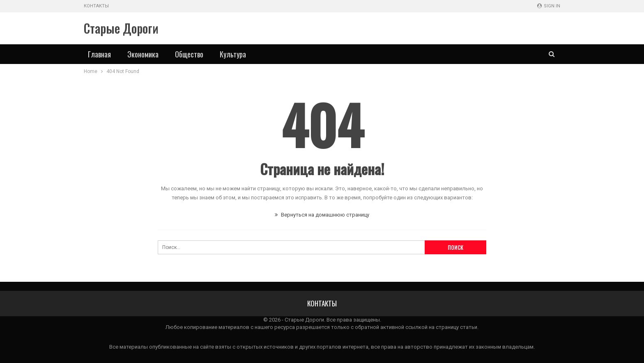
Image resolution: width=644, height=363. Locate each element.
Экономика (143, 54)
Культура (233, 54)
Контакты (96, 6)
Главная (99, 54)
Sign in (549, 6)
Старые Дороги (121, 28)
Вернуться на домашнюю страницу (322, 215)
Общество (189, 54)
